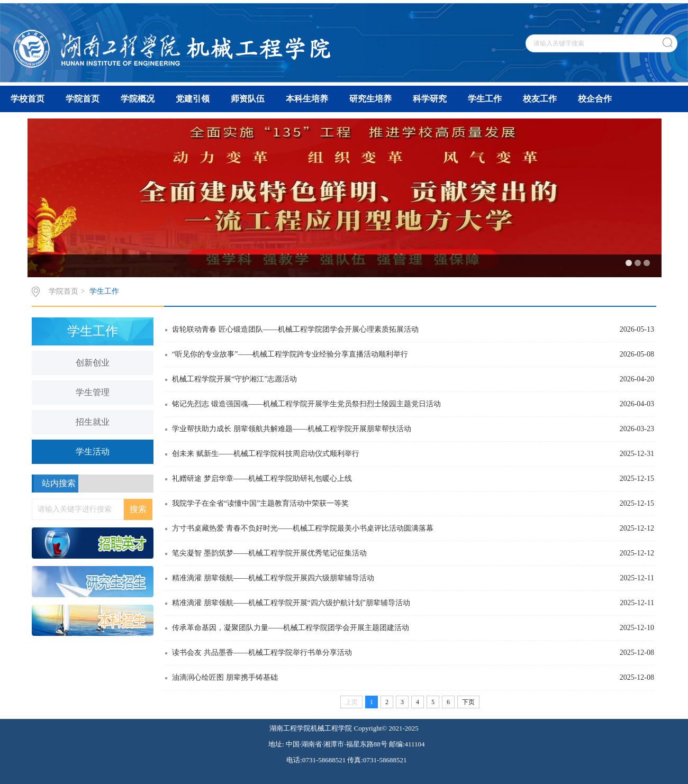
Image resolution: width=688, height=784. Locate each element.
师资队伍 (248, 99)
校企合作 (595, 99)
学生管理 (93, 392)
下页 (468, 702)
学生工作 (485, 99)
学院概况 (138, 99)
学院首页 (83, 99)
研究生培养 (370, 99)
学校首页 (28, 99)
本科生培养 (307, 99)
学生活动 (93, 452)
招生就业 (93, 422)
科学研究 (430, 99)
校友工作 (540, 99)
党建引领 (193, 99)
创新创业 (93, 363)
